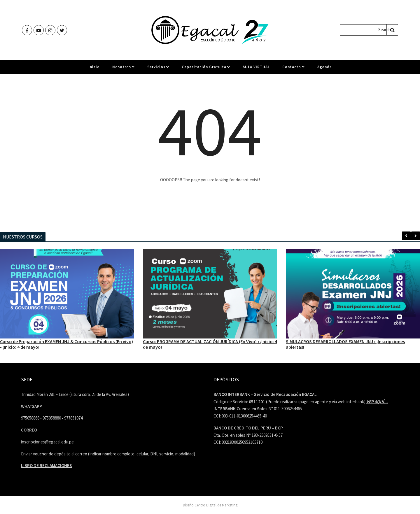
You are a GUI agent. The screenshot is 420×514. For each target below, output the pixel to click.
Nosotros (124, 69)
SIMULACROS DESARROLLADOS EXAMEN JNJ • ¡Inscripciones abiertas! (345, 344)
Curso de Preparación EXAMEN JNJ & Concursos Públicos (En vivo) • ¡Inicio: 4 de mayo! (66, 344)
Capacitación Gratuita (206, 69)
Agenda (325, 69)
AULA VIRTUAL (256, 69)
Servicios (158, 69)
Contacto (294, 69)
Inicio (94, 69)
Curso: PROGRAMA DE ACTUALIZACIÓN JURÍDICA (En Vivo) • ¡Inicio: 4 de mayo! (210, 344)
